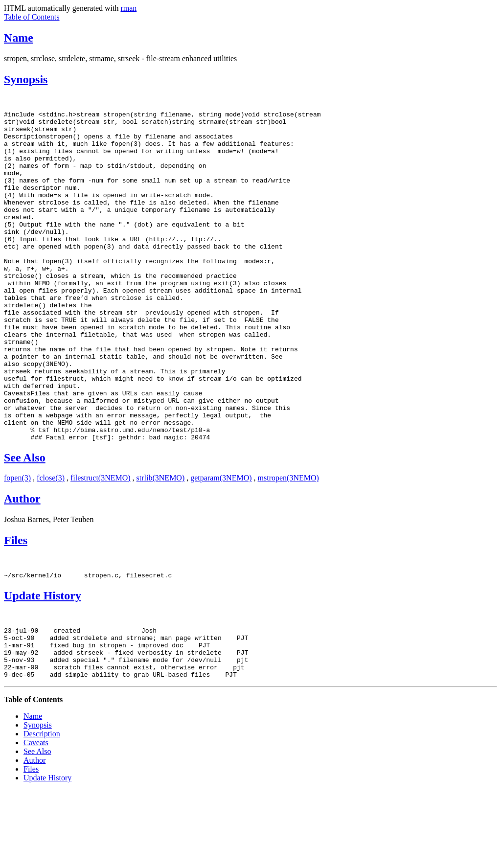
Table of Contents (32, 17)
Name (19, 38)
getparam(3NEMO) (221, 544)
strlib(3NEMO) (161, 544)
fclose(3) (51, 544)
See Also (25, 524)
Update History (43, 663)
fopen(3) (17, 544)
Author (22, 565)
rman (128, 8)
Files (16, 606)
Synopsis (26, 79)
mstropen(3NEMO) (288, 544)
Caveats (36, 820)
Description (42, 811)
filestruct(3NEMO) (101, 544)
